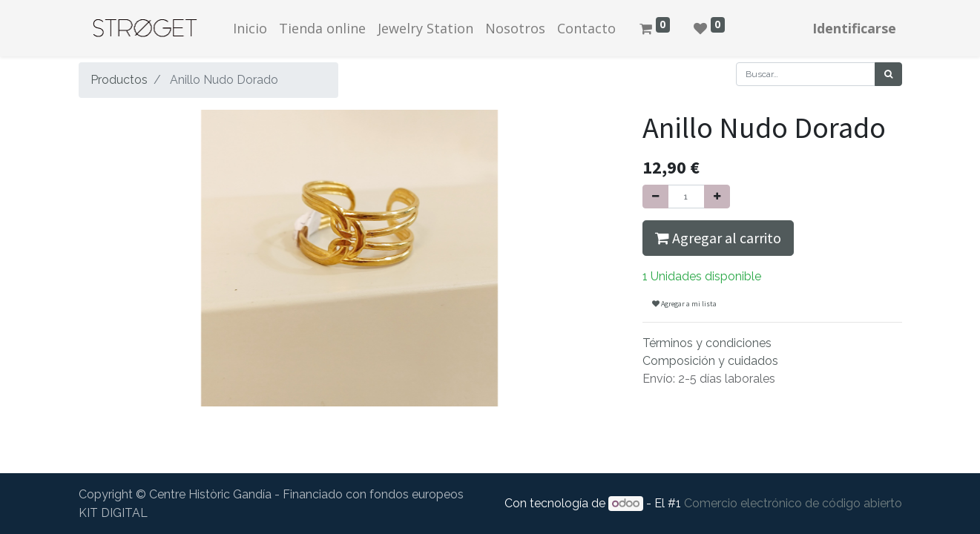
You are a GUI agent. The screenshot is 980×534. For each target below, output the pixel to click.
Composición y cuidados (710, 361)
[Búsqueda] (888, 74)
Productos (119, 80)
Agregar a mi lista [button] (684, 304)
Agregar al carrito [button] (718, 238)
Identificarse (854, 28)
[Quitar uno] (655, 197)
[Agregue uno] (717, 197)
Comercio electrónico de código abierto (793, 503)
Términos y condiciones (707, 343)
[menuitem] (250, 29)
